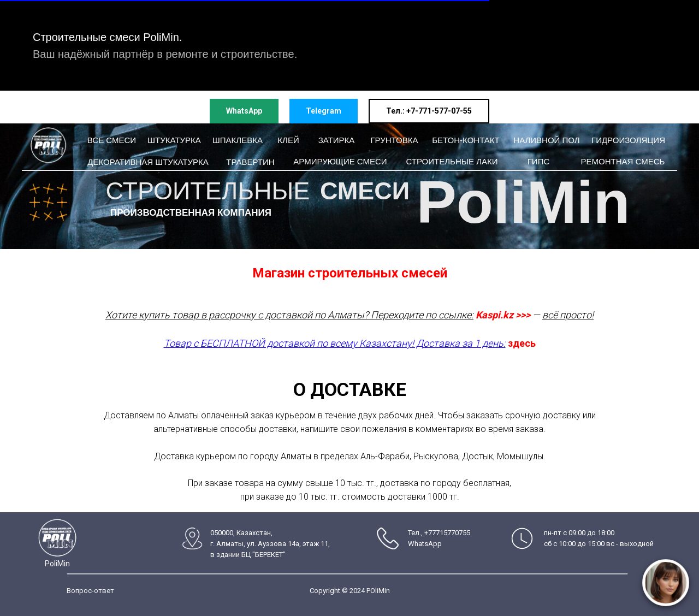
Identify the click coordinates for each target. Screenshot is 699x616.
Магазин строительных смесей (350, 273)
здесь (522, 343)
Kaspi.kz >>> (503, 315)
